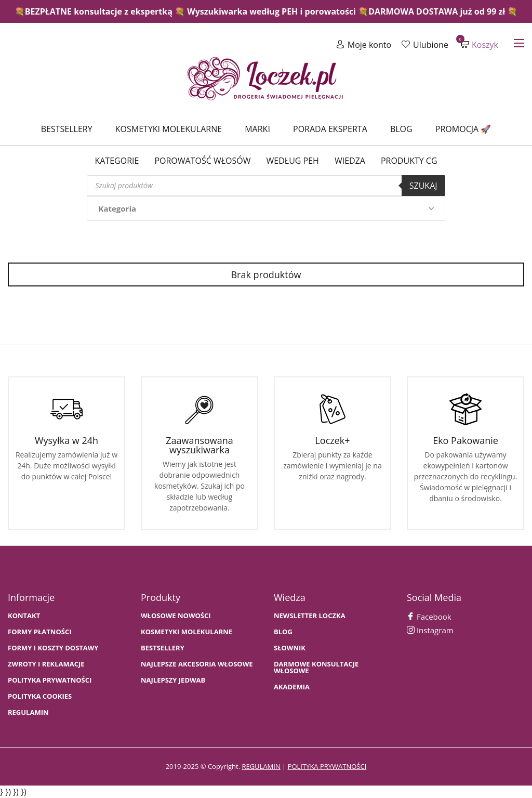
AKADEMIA (292, 687)
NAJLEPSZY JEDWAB (173, 680)
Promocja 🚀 (463, 129)
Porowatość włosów (202, 161)
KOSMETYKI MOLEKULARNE (187, 632)
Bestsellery (67, 129)
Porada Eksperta (330, 129)
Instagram (430, 630)
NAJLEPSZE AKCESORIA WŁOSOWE (197, 664)
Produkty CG (409, 161)
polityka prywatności (327, 766)
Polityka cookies (40, 696)
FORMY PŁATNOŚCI (39, 632)
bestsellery (163, 648)
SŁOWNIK (290, 648)
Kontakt (24, 616)
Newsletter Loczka (310, 616)
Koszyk (480, 44)
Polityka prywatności (50, 680)
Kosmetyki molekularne (169, 129)
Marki (257, 129)
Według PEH (293, 161)
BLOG (283, 632)
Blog (401, 129)
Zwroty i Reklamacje (46, 664)
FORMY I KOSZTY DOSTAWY (53, 648)
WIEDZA (350, 161)
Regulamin (28, 712)
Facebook (429, 617)
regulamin (261, 766)
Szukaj (423, 186)
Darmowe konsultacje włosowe (316, 668)
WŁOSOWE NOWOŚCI (176, 616)
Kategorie (117, 161)
